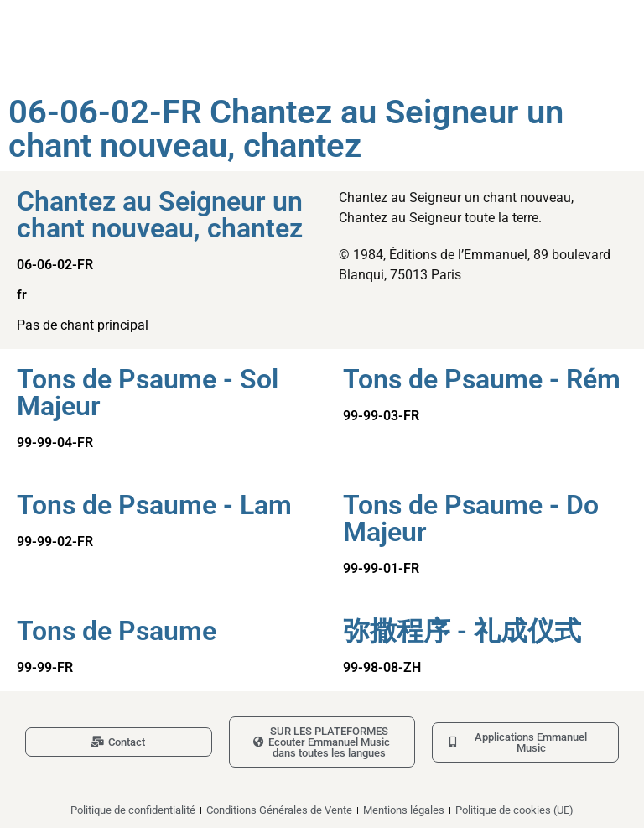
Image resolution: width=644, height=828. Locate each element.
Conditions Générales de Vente (279, 810)
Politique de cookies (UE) (514, 810)
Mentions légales (404, 810)
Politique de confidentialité (133, 810)
